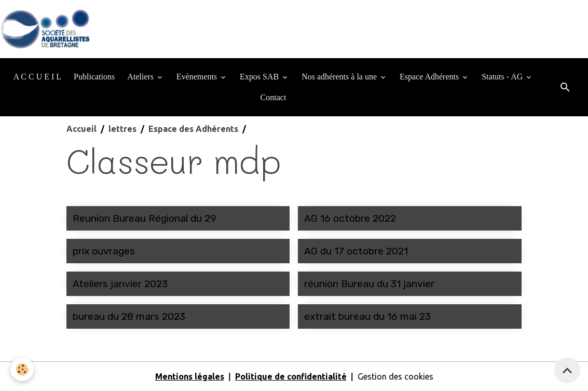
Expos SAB (260, 77)
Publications (94, 77)
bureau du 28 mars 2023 (129, 316)
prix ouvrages (104, 251)
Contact (274, 97)
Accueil (81, 129)
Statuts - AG (503, 77)
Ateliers (141, 77)
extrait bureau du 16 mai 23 (367, 316)
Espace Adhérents (430, 77)
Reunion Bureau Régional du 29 (145, 218)
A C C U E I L (37, 77)
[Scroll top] (567, 370)
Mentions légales (190, 376)
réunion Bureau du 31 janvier (369, 284)
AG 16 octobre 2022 (350, 218)
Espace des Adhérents (193, 129)
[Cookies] (22, 369)
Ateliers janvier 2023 (120, 284)
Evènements (198, 77)
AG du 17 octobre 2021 (356, 251)
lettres (122, 129)
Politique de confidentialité (291, 376)
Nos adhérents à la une (340, 77)
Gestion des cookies (395, 376)
